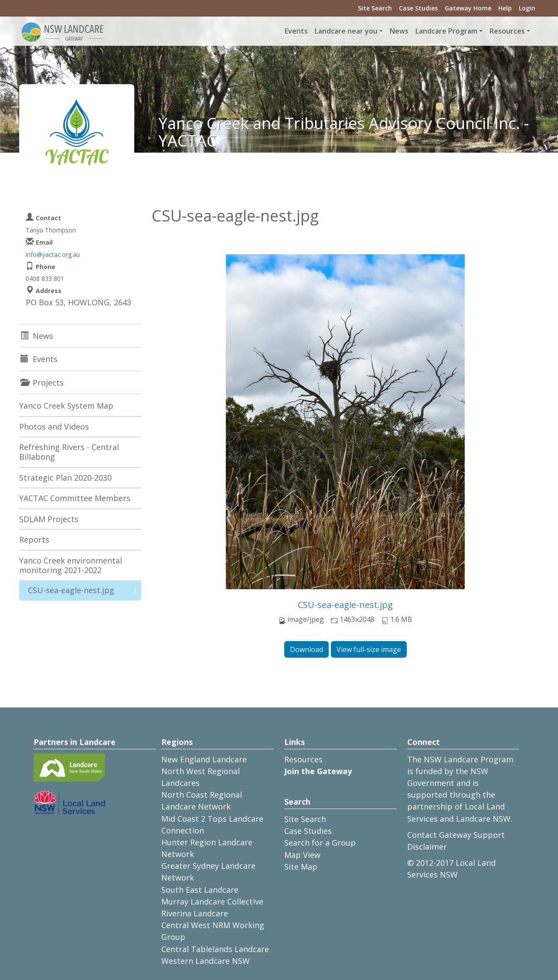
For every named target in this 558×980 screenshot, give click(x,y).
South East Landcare (200, 890)
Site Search (375, 8)
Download (306, 649)
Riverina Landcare (195, 913)
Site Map (301, 867)
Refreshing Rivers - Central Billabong (69, 452)
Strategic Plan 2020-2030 (65, 478)
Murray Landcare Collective (212, 901)
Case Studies (418, 8)
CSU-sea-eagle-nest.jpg (345, 605)
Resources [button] (507, 31)
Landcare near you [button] (346, 31)
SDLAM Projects (49, 519)
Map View (302, 855)
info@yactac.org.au (53, 254)
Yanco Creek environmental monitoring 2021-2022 (71, 565)
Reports (34, 540)
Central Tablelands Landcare (215, 949)
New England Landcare (204, 759)
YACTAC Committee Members (75, 498)
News (399, 31)
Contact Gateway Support (456, 835)
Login (527, 8)
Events (296, 31)
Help (505, 8)
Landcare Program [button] (446, 31)
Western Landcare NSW (206, 961)
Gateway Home (468, 8)
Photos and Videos (54, 427)
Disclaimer (427, 847)
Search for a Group (320, 843)
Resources (303, 759)
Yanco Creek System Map (66, 406)
